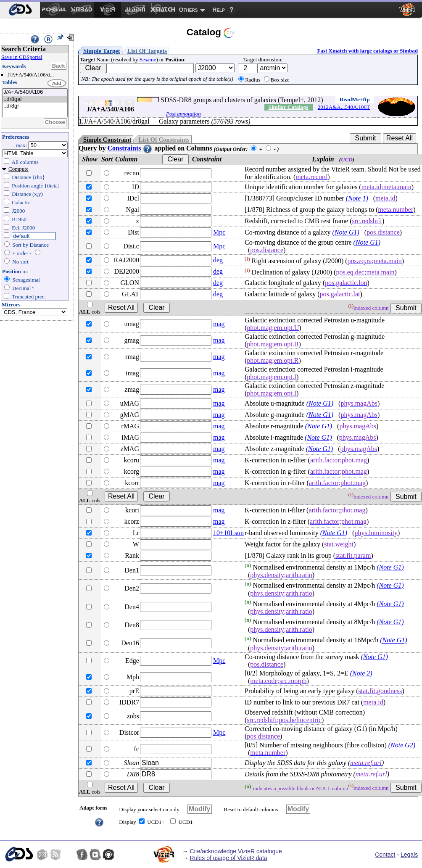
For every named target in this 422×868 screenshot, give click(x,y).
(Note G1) (346, 232)
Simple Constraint (107, 140)
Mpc (219, 232)
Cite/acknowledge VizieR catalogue (236, 851)
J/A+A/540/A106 (35, 92)
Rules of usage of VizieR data (229, 858)
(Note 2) (361, 673)
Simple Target (102, 51)
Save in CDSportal (22, 57)
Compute (18, 169)
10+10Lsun (228, 533)
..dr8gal (35, 99)
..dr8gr (35, 106)
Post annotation (183, 114)
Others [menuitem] (189, 10)
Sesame (148, 59)
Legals (409, 855)
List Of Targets (147, 51)
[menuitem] (20, 10)
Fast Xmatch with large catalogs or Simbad (367, 51)
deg (218, 260)
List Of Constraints (164, 140)
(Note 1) (357, 198)
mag (219, 324)
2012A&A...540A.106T (344, 107)
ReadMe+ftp (355, 99)
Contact (385, 855)
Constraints (130, 148)
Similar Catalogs (288, 107)
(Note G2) (402, 745)
